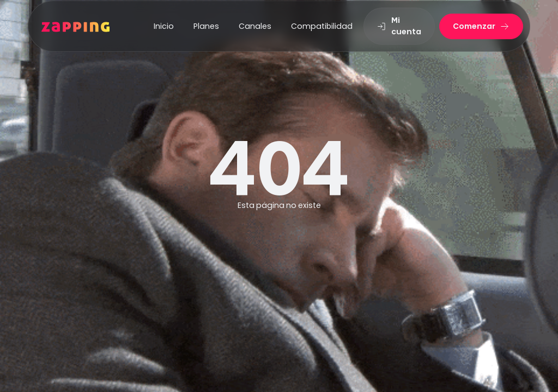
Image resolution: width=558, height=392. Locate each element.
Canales (255, 26)
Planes (206, 26)
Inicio (164, 26)
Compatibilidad (322, 26)
